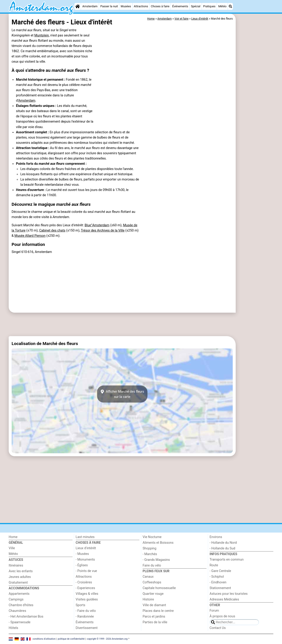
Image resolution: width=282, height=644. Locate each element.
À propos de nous (222, 616)
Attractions (141, 6)
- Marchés (150, 554)
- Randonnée (85, 617)
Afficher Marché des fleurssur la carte (122, 394)
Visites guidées (87, 599)
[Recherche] (230, 6)
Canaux (148, 577)
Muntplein (42, 35)
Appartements (19, 594)
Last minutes (85, 537)
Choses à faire (160, 6)
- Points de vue (86, 571)
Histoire (148, 599)
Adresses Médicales (224, 599)
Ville (12, 548)
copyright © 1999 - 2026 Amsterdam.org (107, 639)
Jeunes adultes (20, 577)
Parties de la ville (155, 622)
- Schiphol (217, 577)
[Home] (78, 6)
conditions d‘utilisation (44, 639)
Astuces (16, 560)
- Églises (82, 565)
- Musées (82, 554)
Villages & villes (87, 594)
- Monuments (85, 560)
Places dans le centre (158, 611)
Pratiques (209, 6)
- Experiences (85, 588)
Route (214, 565)
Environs (216, 537)
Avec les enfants (21, 571)
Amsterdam (90, 6)
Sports (81, 605)
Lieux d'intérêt (86, 548)
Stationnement (220, 588)
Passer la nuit (109, 6)
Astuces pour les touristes (229, 594)
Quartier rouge (153, 594)
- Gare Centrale (220, 571)
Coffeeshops (152, 582)
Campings (16, 599)
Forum (214, 611)
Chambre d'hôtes (21, 605)
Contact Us (218, 628)
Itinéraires (16, 565)
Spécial (196, 6)
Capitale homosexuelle (159, 588)
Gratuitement (18, 583)
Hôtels (13, 628)
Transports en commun (227, 560)
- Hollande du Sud (222, 548)
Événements (180, 6)
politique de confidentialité (71, 639)
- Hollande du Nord (223, 543)
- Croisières (84, 582)
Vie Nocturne (152, 537)
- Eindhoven (218, 582)
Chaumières (17, 611)
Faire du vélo (152, 565)
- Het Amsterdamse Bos (26, 617)
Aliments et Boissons (158, 543)
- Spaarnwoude (20, 622)
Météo (222, 6)
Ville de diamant (154, 605)
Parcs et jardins (154, 617)
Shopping (149, 548)
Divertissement (87, 628)
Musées (126, 6)
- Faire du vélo (86, 611)
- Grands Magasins (156, 560)
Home (13, 537)
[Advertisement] (255, 118)
